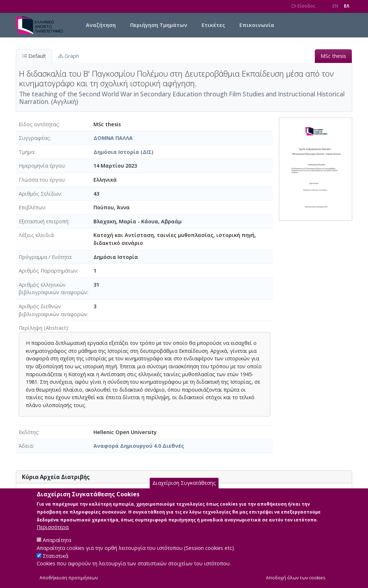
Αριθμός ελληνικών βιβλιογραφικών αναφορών (53, 289)
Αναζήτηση (101, 25)
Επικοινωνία (257, 25)
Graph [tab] (69, 56)
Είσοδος (303, 6)
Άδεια (26, 446)
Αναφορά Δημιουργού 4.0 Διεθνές (139, 446)
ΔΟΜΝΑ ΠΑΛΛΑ (113, 138)
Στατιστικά (56, 564)
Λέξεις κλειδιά (36, 235)
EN (335, 6)
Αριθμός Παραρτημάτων (48, 271)
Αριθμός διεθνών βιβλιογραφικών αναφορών (53, 310)
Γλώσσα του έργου (42, 180)
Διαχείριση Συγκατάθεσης (184, 491)
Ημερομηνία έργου (42, 166)
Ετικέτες (213, 25)
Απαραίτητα (57, 548)
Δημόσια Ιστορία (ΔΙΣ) (123, 152)
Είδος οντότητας (39, 124)
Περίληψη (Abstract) (43, 328)
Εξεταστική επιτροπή (43, 221)
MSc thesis (333, 56)
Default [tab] (34, 56)
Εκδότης (29, 432)
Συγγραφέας (34, 138)
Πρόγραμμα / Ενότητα (45, 257)
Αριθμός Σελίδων (40, 194)
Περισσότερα (53, 535)
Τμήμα (26, 152)
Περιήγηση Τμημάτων (159, 25)
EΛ (347, 6)
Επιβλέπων (32, 207)
